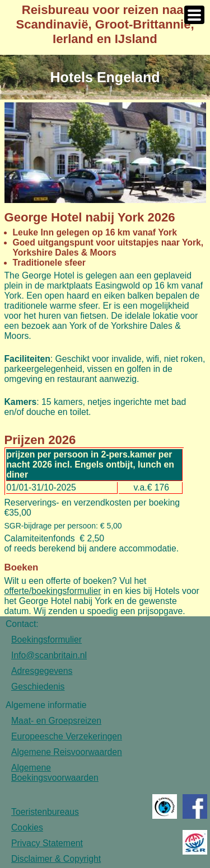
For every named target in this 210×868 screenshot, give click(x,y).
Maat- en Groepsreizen (56, 721)
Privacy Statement (47, 843)
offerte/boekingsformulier (53, 591)
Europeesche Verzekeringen (67, 736)
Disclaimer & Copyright (56, 859)
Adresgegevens (42, 671)
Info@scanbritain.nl (49, 655)
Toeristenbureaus (45, 812)
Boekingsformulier (46, 640)
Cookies (27, 827)
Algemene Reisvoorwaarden (67, 752)
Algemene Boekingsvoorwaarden (55, 773)
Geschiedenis (38, 687)
